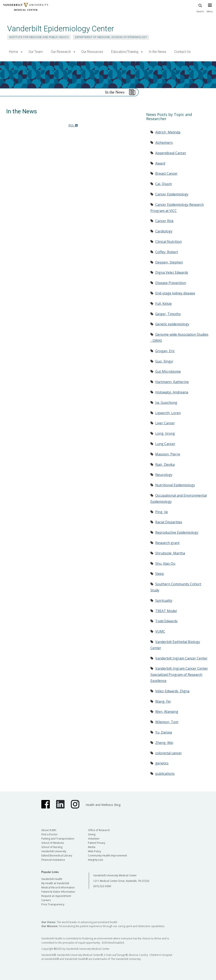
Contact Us (182, 52)
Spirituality (164, 601)
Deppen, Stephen (169, 262)
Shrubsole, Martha (170, 553)
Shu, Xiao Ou (165, 564)
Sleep (160, 574)
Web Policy (94, 851)
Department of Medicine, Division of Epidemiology (111, 37)
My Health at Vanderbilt (55, 883)
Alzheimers (164, 143)
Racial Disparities (169, 522)
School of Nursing (52, 847)
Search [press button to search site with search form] (200, 8)
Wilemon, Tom (167, 722)
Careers (46, 900)
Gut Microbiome (168, 371)
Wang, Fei (163, 701)
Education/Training (125, 52)
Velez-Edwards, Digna (172, 691)
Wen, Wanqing (167, 712)
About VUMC (49, 830)
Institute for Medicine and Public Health (39, 37)
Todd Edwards (166, 621)
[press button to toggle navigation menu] (210, 10)
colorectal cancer (169, 753)
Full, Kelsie (163, 304)
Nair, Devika (165, 465)
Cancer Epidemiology (172, 194)
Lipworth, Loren (168, 413)
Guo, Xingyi (164, 361)
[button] (22, 52)
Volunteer (94, 839)
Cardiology (164, 231)
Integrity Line (96, 860)
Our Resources (92, 52)
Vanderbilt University (54, 851)
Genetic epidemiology (172, 324)
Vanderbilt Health (52, 879)
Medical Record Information (58, 887)
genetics (162, 763)
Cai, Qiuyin (164, 184)
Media (92, 847)
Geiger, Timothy (168, 314)
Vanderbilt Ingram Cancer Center (181, 658)
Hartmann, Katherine (172, 382)
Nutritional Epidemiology (175, 485)
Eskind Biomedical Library (57, 856)
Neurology (164, 475)
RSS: (73, 125)
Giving (92, 834)
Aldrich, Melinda (168, 132)
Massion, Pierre (168, 454)
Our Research (61, 52)
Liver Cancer (165, 423)
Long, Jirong (165, 433)
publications (165, 774)
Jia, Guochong (166, 403)
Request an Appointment (56, 896)
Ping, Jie (162, 512)
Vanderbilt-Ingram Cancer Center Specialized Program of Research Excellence (179, 675)
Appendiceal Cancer (171, 153)
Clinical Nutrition (169, 242)
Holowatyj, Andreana (172, 392)
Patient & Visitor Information (58, 892)
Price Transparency (53, 904)
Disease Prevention (171, 283)
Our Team (36, 52)
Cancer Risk (164, 221)
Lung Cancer (165, 444)
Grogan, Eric (165, 351)
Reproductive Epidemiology (177, 532)
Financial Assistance (53, 860)
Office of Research (99, 830)
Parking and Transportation (58, 839)
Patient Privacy (97, 843)
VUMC (160, 631)
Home (14, 52)
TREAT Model (166, 611)
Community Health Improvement (107, 856)
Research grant (167, 543)
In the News (157, 52)
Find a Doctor (49, 834)
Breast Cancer (166, 173)
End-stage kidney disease (175, 293)
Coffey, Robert (167, 252)
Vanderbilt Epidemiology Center (61, 29)
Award (160, 163)
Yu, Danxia (164, 732)
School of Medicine (53, 843)
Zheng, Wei (164, 743)
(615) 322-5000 (102, 886)
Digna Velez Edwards (172, 272)
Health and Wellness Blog (103, 805)
